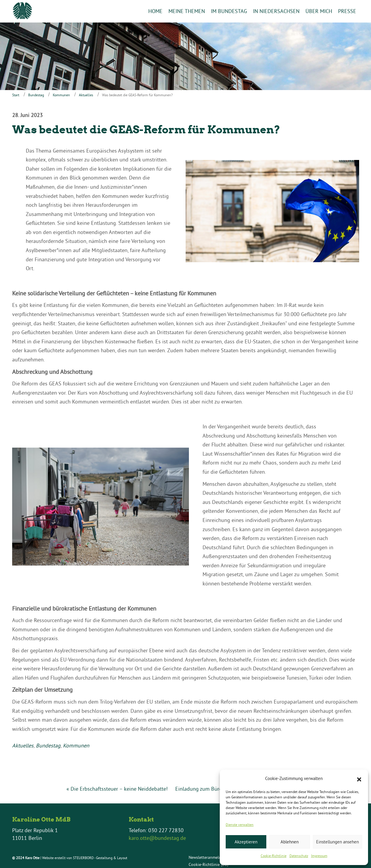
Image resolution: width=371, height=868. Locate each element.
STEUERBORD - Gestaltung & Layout (100, 858)
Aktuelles (86, 95)
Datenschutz (299, 856)
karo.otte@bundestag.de (157, 838)
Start (16, 95)
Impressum (319, 856)
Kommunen (61, 95)
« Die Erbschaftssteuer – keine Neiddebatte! (117, 789)
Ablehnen (290, 842)
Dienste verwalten (240, 825)
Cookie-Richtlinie (274, 856)
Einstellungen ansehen (337, 842)
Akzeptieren (246, 842)
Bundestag (36, 95)
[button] (359, 779)
